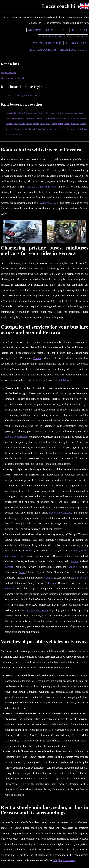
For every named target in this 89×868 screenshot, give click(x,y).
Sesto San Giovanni (28, 129)
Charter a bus (77, 37)
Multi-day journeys (43, 50)
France (74, 561)
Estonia (54, 551)
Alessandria (75, 124)
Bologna (21, 118)
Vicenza (57, 129)
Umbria (35, 95)
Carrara (27, 113)
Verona (67, 124)
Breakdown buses (73, 50)
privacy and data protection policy (13, 78)
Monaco (30, 551)
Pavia (48, 124)
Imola (45, 118)
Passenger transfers (47, 43)
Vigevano (9, 129)
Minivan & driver (51, 37)
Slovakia (51, 583)
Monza (15, 135)
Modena (14, 118)
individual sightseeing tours (42, 187)
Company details (56, 30)
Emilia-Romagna (19, 95)
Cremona (9, 124)
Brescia (83, 124)
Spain (22, 572)
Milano (17, 129)
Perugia (54, 124)
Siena (8, 118)
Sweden (9, 567)
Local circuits (77, 43)
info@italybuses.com (8, 73)
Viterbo (9, 135)
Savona (36, 124)
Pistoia (40, 113)
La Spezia (68, 113)
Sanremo (45, 129)
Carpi (33, 118)
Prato (46, 113)
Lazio (41, 95)
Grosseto (52, 118)
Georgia (48, 578)
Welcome (34, 30)
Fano (20, 135)
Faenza (58, 118)
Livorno (34, 113)
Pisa (16, 113)
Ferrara (83, 118)
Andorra (72, 567)
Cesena (22, 124)
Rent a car (80, 30)
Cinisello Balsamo (80, 129)
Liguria (9, 95)
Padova (69, 129)
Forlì (70, 118)
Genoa (65, 118)
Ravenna (29, 124)
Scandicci (60, 113)
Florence (52, 113)
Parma (28, 118)
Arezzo (39, 118)
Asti (51, 129)
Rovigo (43, 124)
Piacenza (76, 118)
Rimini (61, 124)
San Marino (81, 578)
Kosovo (75, 551)
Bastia (16, 124)
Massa (21, 113)
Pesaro (38, 129)
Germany (10, 588)
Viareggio (10, 113)
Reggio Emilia (78, 113)
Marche (29, 95)
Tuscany (38, 358)
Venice (63, 129)
